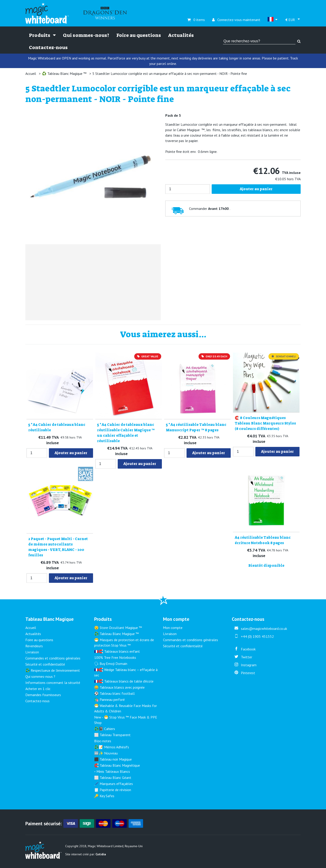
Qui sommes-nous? (86, 35)
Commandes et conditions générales (53, 658)
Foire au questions (139, 35)
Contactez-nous (48, 47)
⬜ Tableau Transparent (112, 735)
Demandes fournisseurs (43, 695)
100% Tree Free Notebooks (115, 657)
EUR (291, 20)
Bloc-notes (103, 741)
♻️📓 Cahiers (105, 729)
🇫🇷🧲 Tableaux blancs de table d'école (124, 681)
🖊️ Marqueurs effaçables (114, 784)
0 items (196, 20)
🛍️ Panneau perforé (109, 700)
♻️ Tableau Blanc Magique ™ (64, 74)
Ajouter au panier (256, 189)
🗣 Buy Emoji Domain (111, 664)
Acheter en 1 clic (38, 689)
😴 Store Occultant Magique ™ (118, 628)
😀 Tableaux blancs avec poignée (119, 687)
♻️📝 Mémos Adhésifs (112, 747)
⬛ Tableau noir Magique (113, 759)
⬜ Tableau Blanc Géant (113, 778)
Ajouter (71, 453)
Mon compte (173, 628)
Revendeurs (34, 646)
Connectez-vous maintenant (236, 20)
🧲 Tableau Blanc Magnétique (117, 765)
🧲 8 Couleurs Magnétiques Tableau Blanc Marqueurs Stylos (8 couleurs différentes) (265, 423)
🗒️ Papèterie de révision (113, 790)
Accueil (31, 74)
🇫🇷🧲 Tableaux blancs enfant (117, 651)
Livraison (32, 652)
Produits (42, 35)
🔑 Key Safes (104, 796)
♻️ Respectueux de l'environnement (53, 670)
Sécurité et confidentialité (45, 664)
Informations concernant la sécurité (53, 683)
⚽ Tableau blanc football (114, 693)
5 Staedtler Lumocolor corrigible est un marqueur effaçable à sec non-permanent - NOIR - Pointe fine (170, 74)
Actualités (181, 35)
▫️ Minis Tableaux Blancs (112, 771)
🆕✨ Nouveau (106, 753)
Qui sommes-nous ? (40, 676)
